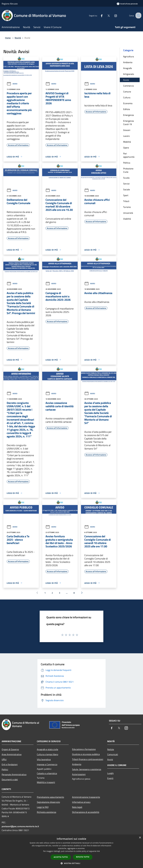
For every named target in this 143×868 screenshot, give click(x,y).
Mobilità (127, 142)
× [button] (140, 838)
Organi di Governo (10, 749)
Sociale (127, 189)
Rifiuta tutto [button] (83, 857)
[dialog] (71, 851)
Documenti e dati (10, 779)
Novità (18, 38)
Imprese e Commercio (47, 764)
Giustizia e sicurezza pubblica (86, 754)
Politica (127, 163)
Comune (127, 92)
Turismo (127, 207)
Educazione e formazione (84, 749)
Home (8, 38)
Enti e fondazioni (10, 764)
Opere (126, 148)
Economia (128, 103)
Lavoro (126, 136)
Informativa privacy (81, 802)
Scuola (126, 178)
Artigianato (129, 74)
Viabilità (127, 219)
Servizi (126, 184)
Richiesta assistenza (47, 812)
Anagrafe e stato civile (47, 749)
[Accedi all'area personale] (127, 4)
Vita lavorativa (44, 759)
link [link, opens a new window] (98, 851)
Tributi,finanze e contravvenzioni (88, 759)
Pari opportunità (129, 155)
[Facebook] (99, 15)
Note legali (77, 807)
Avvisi (12, 84)
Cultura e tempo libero (47, 754)
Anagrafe (127, 68)
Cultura (127, 97)
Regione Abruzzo (10, 4)
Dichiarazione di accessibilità (86, 812)
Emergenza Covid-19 (128, 123)
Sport (126, 195)
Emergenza (128, 115)
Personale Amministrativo (14, 774)
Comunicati (113, 754)
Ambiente (128, 62)
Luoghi (110, 773)
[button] (71, 863)
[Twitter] (106, 15)
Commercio (128, 86)
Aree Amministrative (12, 754)
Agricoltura (128, 56)
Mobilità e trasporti (46, 782)
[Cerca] (138, 15)
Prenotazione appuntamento (50, 797)
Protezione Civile (128, 170)
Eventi (110, 778)
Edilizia (127, 109)
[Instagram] (113, 15)
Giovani (127, 130)
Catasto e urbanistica (47, 773)
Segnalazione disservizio (48, 802)
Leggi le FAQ (43, 807)
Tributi (126, 201)
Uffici (4, 759)
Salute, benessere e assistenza (87, 769)
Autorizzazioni (79, 774)
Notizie (111, 749)
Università (128, 213)
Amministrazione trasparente (86, 797)
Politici (5, 769)
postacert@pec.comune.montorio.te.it (20, 826)
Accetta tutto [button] (61, 857)
